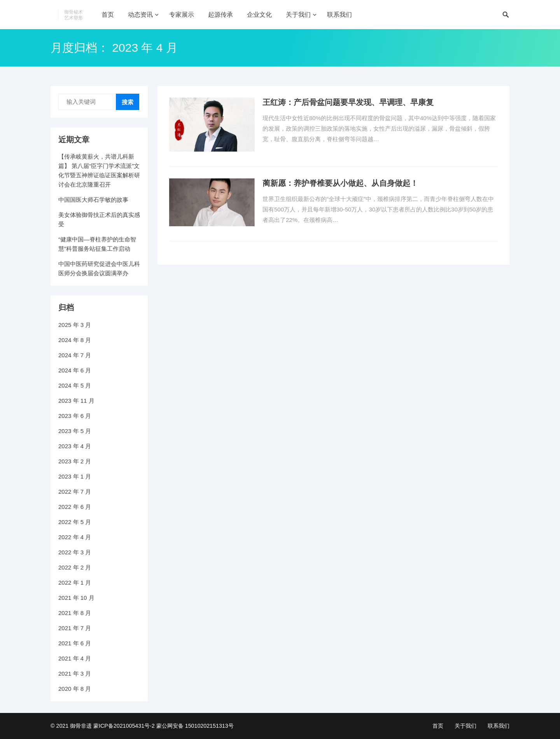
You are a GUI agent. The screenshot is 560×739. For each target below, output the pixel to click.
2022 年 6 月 (75, 507)
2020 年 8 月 (75, 689)
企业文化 (259, 15)
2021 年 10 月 (76, 598)
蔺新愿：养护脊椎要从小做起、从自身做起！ (340, 183)
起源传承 (220, 15)
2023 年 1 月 (75, 476)
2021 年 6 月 (75, 643)
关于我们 (298, 15)
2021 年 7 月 (75, 628)
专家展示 (182, 15)
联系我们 (339, 15)
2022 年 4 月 (75, 537)
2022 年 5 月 (75, 522)
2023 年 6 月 (75, 416)
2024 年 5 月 (75, 385)
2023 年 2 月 (75, 461)
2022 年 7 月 (75, 492)
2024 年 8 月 (75, 340)
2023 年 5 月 (75, 431)
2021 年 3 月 (75, 673)
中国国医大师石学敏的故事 (93, 200)
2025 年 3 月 (75, 325)
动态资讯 (140, 15)
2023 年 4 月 (75, 446)
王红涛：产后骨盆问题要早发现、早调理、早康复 (348, 102)
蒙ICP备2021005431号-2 (124, 726)
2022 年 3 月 (75, 552)
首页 (108, 15)
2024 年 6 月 (75, 370)
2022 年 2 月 (75, 567)
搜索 (128, 102)
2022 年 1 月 (75, 583)
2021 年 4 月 (75, 658)
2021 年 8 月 (75, 613)
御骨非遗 (81, 726)
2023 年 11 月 (76, 401)
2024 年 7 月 (75, 355)
